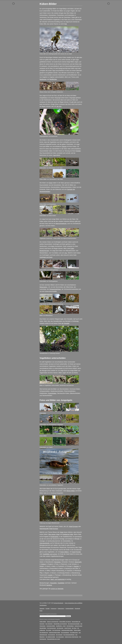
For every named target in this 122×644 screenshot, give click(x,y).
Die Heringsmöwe (52, 628)
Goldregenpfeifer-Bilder (55, 633)
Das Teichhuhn (49, 624)
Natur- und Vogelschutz (58, 579)
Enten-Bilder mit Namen (65, 622)
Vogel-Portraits (76, 552)
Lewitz (50, 575)
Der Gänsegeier (60, 637)
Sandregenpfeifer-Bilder (67, 630)
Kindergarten (55, 537)
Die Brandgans (70, 626)
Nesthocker (43, 79)
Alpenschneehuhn (61, 224)
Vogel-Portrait (68, 628)
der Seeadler (66, 323)
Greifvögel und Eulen (46, 257)
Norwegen (58, 562)
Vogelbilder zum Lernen (50, 554)
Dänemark (78, 562)
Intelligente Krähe (68, 534)
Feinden (78, 151)
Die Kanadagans (65, 633)
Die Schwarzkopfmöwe (69, 635)
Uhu (66, 253)
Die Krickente (59, 635)
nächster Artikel (109, 4)
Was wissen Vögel (54, 534)
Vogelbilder (61, 583)
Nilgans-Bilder (77, 630)
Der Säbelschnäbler (50, 637)
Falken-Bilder (43, 622)
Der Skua (74, 628)
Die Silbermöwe (74, 633)
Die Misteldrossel (44, 633)
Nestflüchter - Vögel (61, 626)
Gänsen (64, 146)
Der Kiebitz (49, 630)
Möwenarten (43, 287)
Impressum (54, 609)
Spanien (76, 566)
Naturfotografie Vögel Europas (49, 529)
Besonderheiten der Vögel (54, 639)
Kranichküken (52, 393)
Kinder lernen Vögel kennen (72, 637)
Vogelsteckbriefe (69, 609)
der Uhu (59, 106)
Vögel (62, 532)
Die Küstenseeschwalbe (74, 624)
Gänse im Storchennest (53, 622)
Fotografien (53, 583)
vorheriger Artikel (13, 4)
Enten (51, 183)
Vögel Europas (73, 526)
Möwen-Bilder (71, 491)
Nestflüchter (53, 79)
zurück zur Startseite (57, 589)
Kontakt (48, 609)
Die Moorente (60, 628)
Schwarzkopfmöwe (55, 289)
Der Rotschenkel (56, 630)
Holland (43, 564)
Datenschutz (61, 609)
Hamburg (49, 585)
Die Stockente (52, 635)
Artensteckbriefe (45, 543)
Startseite (42, 609)
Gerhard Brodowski (59, 603)
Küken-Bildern (65, 552)
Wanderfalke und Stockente (60, 624)
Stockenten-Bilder (51, 626)
